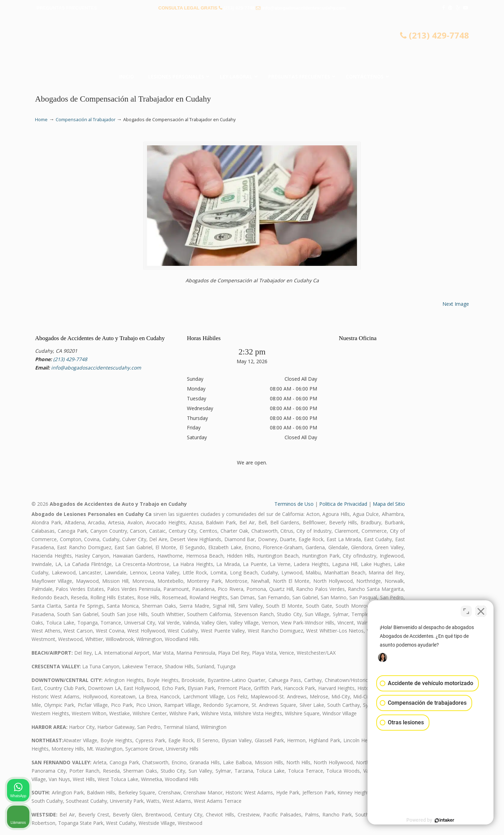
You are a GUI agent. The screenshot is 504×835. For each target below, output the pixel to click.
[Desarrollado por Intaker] (444, 820)
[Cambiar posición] (466, 611)
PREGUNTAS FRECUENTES (67, 8)
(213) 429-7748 (239, 8)
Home (41, 120)
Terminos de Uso (294, 504)
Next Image (456, 304)
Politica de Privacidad (343, 504)
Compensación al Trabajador (86, 120)
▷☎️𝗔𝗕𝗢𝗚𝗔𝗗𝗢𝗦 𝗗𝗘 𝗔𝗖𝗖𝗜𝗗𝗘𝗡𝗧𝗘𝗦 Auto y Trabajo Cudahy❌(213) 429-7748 (252, 44)
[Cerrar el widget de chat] (481, 611)
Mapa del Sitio (389, 504)
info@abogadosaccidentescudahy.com (304, 8)
